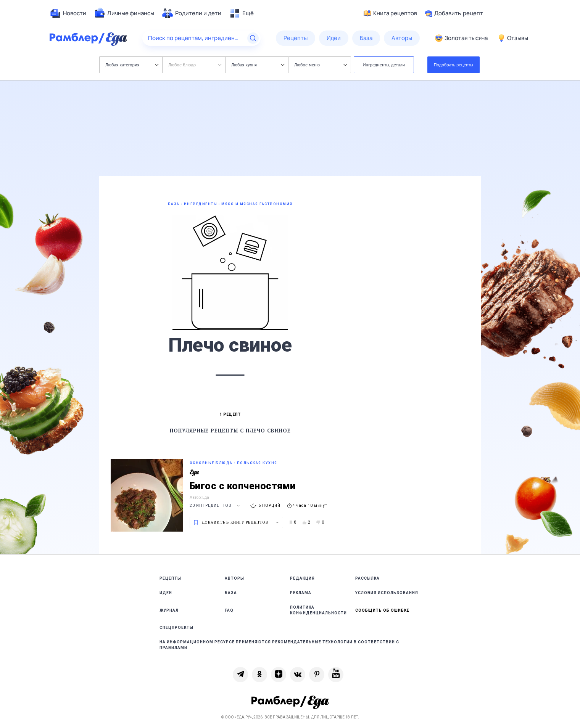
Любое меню (321, 65)
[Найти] (253, 38)
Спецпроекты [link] (176, 628)
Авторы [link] (234, 578)
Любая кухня (258, 65)
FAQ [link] (229, 610)
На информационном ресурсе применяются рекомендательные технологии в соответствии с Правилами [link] (279, 645)
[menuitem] (68, 13)
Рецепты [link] (170, 578)
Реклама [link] (301, 593)
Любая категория (132, 65)
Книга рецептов (390, 13)
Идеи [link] (166, 593)
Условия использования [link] (387, 593)
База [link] (231, 593)
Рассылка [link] (367, 578)
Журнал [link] (169, 610)
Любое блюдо (195, 65)
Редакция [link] (302, 578)
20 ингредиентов (216, 505)
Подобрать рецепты (454, 65)
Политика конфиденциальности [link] (318, 610)
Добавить (454, 13)
